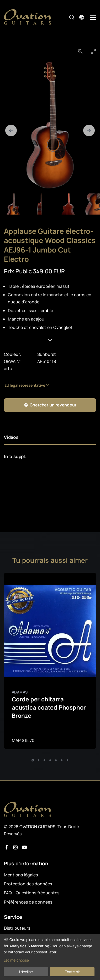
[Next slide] (89, 130)
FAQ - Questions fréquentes (32, 893)
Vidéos (11, 437)
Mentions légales (21, 875)
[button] (50, 340)
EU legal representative (25, 385)
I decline (26, 972)
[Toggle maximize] (93, 51)
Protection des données (28, 884)
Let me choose (16, 960)
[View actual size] (80, 51)
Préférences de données (28, 902)
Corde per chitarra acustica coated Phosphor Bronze (49, 707)
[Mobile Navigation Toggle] (93, 17)
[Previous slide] (11, 130)
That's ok (72, 972)
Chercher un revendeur (50, 405)
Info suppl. (15, 456)
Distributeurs (17, 928)
